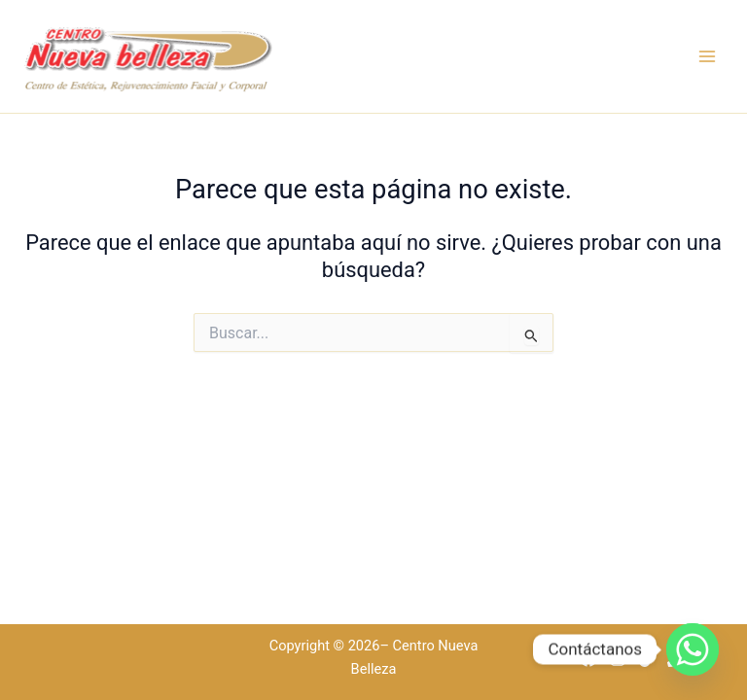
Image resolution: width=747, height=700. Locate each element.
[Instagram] (618, 658)
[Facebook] (588, 658)
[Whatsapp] (693, 649)
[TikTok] (647, 658)
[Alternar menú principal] (707, 56)
